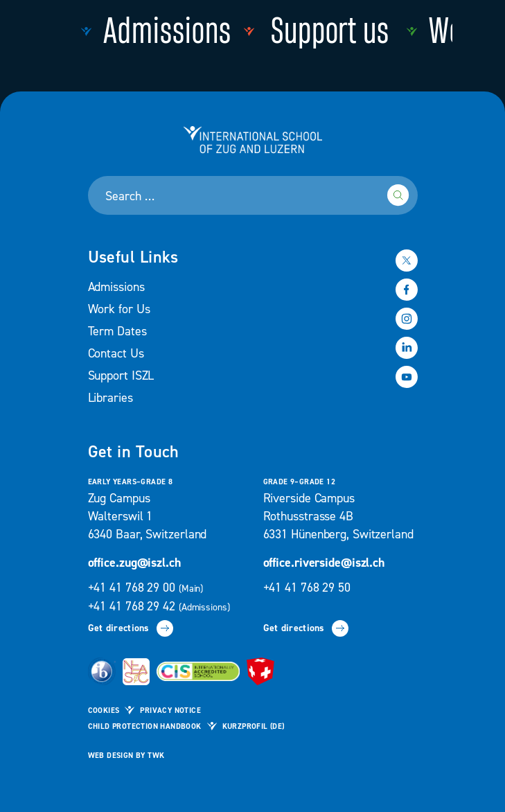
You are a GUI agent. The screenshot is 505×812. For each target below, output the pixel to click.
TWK (156, 756)
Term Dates (117, 332)
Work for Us (119, 309)
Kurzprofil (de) (254, 727)
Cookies (104, 711)
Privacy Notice (170, 711)
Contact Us (116, 354)
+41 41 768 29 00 (147, 588)
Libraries (110, 398)
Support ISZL (121, 376)
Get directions (131, 628)
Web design (111, 756)
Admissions (116, 287)
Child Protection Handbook (145, 727)
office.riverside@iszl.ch (324, 563)
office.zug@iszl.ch (134, 563)
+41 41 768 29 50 (307, 588)
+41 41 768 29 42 (159, 607)
